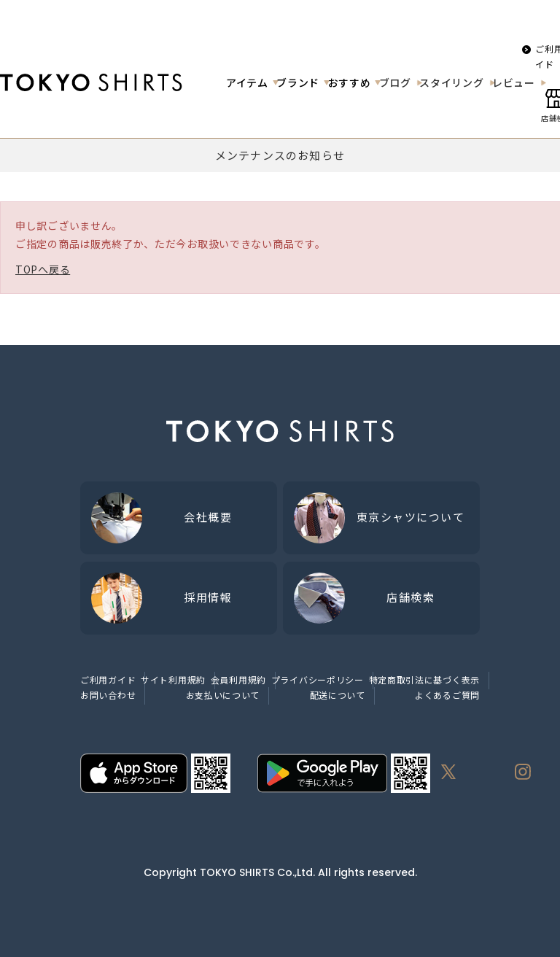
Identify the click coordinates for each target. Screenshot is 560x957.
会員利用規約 (238, 679)
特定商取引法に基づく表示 (424, 679)
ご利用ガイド (108, 679)
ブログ (395, 82)
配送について (338, 695)
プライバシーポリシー (318, 679)
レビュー (514, 82)
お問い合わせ (108, 695)
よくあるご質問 (447, 695)
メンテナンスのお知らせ (280, 155)
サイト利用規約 (173, 679)
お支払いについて (223, 695)
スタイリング (451, 82)
